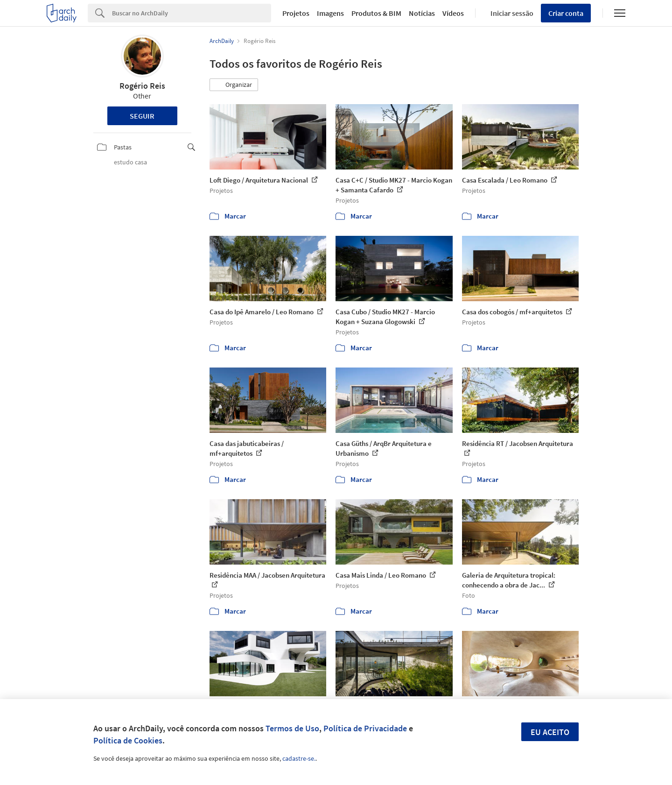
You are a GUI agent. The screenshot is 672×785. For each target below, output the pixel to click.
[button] (234, 85)
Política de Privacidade (365, 728)
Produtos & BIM (376, 13)
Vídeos (453, 13)
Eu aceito (550, 732)
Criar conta (566, 13)
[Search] (192, 13)
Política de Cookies (128, 740)
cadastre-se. (299, 758)
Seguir (142, 116)
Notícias (422, 13)
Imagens (330, 13)
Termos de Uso (292, 728)
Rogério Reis (142, 86)
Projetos (296, 13)
